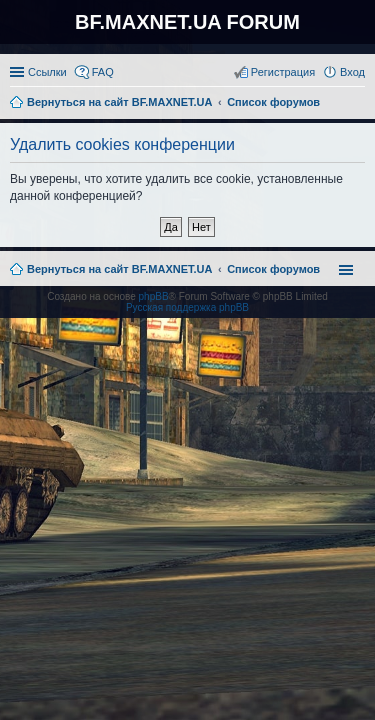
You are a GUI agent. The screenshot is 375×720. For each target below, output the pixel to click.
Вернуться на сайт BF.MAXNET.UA (119, 269)
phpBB (154, 296)
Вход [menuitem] (352, 72)
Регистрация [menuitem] (283, 72)
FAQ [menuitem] (103, 72)
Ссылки (47, 72)
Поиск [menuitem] (359, 104)
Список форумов (273, 269)
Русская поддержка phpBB (187, 307)
